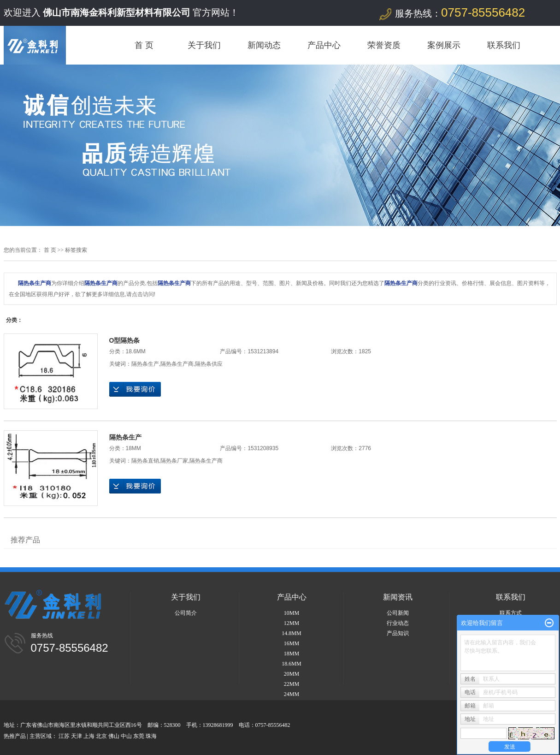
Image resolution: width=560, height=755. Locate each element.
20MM (292, 674)
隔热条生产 (145, 364)
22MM (292, 684)
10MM (292, 613)
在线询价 (135, 389)
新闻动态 (264, 45)
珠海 (151, 736)
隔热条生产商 (177, 364)
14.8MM (291, 633)
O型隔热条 (125, 340)
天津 (77, 736)
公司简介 (186, 613)
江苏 (64, 736)
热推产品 (15, 736)
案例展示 (444, 45)
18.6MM (136, 351)
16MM (292, 643)
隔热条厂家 (174, 461)
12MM (292, 623)
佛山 (114, 736)
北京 (101, 736)
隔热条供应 (209, 364)
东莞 (139, 736)
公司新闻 (398, 613)
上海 (89, 736)
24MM (292, 694)
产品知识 (398, 633)
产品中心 (324, 45)
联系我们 (504, 45)
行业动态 (398, 623)
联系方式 (511, 613)
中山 (126, 736)
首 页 (144, 45)
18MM (133, 448)
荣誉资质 (384, 45)
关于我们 (204, 45)
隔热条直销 (145, 461)
